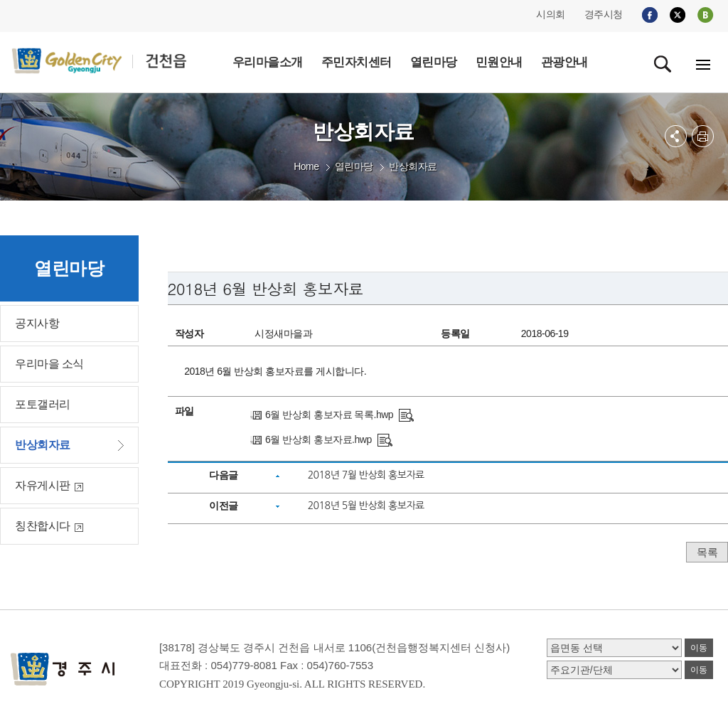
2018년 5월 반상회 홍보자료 (366, 506)
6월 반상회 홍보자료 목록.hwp (329, 415)
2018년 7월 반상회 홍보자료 (366, 475)
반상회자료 (413, 166)
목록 (707, 552)
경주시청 (604, 14)
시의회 (551, 14)
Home (306, 166)
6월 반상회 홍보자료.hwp (318, 439)
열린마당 (354, 166)
